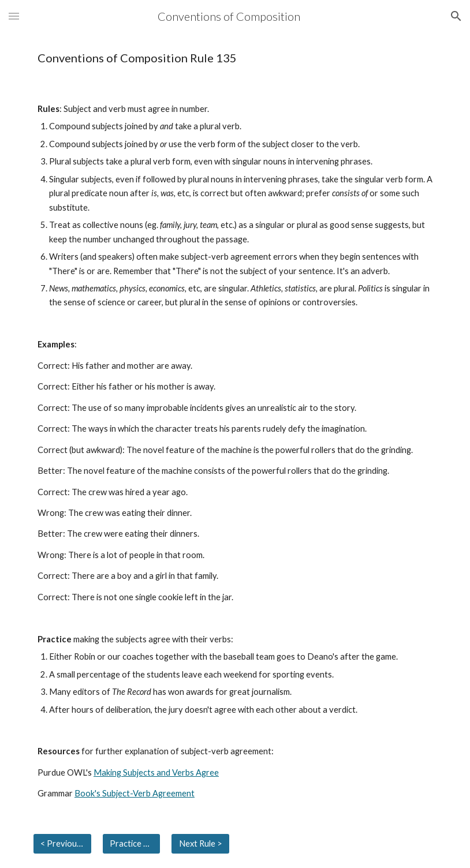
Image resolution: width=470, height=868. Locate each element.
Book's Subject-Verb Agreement (135, 793)
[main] (235, 58)
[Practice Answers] (132, 844)
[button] (14, 16)
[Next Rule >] (200, 844)
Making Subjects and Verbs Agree (156, 772)
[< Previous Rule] (62, 844)
